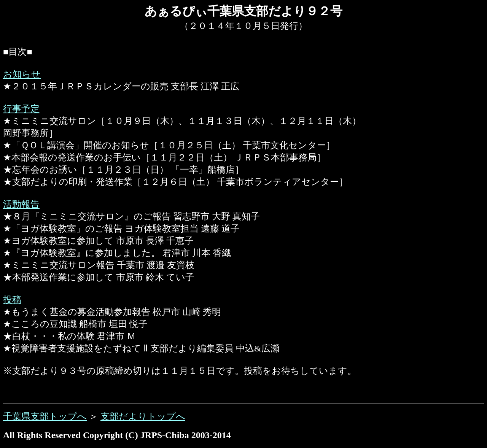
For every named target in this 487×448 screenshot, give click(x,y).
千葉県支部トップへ (45, 416)
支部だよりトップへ (143, 416)
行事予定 (21, 109)
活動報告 (21, 204)
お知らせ (22, 74)
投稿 (12, 300)
